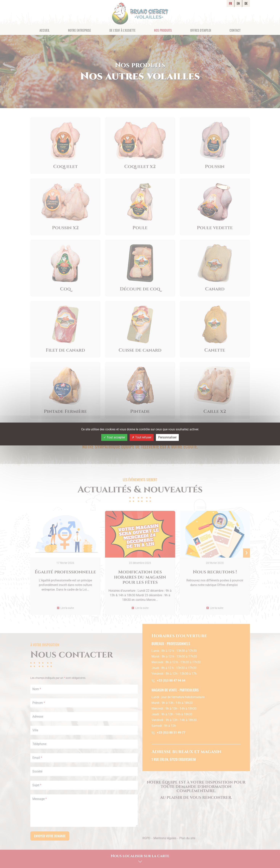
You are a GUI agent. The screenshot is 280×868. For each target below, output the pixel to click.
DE (246, 3)
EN (238, 3)
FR (230, 3)
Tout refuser (142, 437)
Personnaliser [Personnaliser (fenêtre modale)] (167, 437)
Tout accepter (114, 437)
